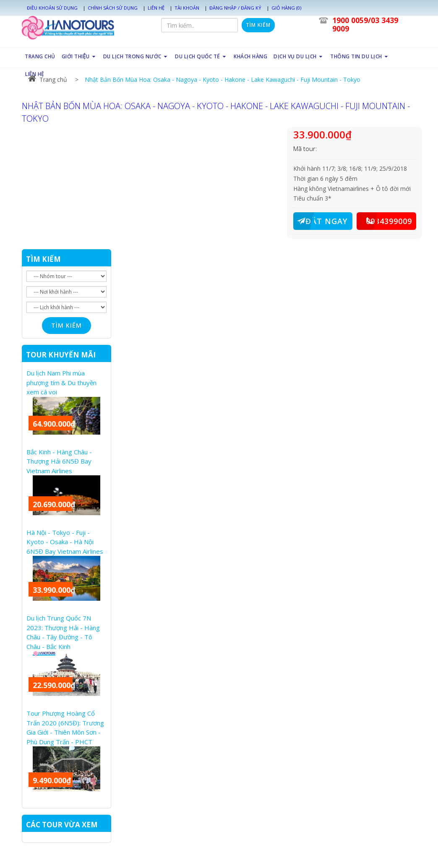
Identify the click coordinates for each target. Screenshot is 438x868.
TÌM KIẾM (43, 259)
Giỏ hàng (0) (286, 8)
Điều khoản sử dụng (52, 8)
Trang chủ (48, 80)
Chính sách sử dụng (113, 8)
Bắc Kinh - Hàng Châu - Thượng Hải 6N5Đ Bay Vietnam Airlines (59, 461)
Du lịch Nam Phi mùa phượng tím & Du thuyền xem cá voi (61, 382)
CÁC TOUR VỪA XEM (62, 825)
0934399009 (384, 221)
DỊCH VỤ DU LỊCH (299, 56)
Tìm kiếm (258, 25)
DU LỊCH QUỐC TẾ (201, 56)
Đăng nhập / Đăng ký (235, 8)
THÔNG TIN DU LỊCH (360, 56)
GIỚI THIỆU (79, 56)
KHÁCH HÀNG (250, 56)
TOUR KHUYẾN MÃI (61, 355)
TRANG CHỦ (40, 56)
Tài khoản (187, 8)
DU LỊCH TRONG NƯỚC (136, 56)
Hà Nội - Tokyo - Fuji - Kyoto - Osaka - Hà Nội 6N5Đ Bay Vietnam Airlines (65, 542)
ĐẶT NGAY (320, 221)
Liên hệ (156, 8)
